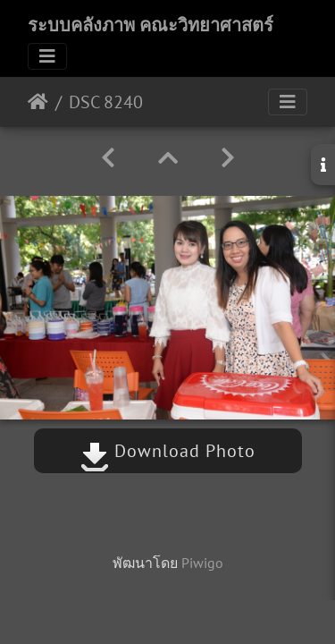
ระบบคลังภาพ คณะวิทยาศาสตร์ (151, 25)
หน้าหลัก (38, 102)
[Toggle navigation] (47, 56)
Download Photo (168, 451)
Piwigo (202, 563)
